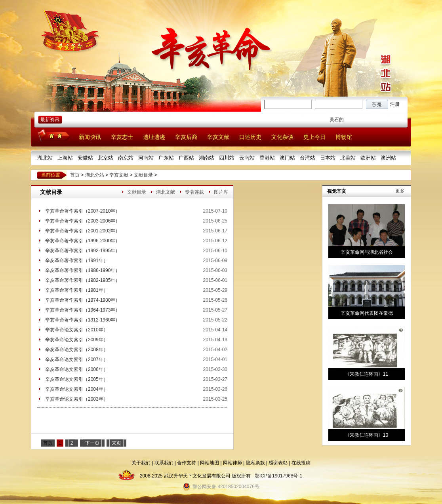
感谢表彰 (278, 463)
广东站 (166, 158)
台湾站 (308, 158)
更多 (400, 191)
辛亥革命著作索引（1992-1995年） (83, 251)
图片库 (221, 192)
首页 (75, 175)
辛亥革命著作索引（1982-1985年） (83, 280)
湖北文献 (166, 192)
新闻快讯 (90, 137)
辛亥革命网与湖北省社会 (367, 252)
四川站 (227, 158)
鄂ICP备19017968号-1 (278, 476)
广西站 (186, 158)
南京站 (126, 158)
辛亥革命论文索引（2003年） (77, 399)
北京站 (106, 158)
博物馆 (344, 137)
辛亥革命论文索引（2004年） (77, 389)
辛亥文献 (218, 137)
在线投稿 (301, 463)
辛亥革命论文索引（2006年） (77, 369)
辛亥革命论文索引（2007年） (77, 359)
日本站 (328, 158)
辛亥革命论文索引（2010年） (77, 330)
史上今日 (314, 137)
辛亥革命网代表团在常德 (367, 313)
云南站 (247, 158)
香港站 (267, 158)
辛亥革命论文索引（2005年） (77, 379)
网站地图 (210, 463)
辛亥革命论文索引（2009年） (77, 340)
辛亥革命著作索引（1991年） (77, 261)
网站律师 (232, 463)
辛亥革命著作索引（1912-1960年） (83, 320)
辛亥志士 (122, 137)
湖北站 (45, 158)
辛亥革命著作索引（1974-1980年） (83, 300)
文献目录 (143, 175)
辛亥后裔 (186, 137)
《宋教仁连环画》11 (367, 374)
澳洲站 (388, 158)
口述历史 (250, 137)
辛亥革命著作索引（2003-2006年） (83, 221)
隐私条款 (255, 463)
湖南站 (207, 158)
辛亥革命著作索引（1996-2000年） (83, 241)
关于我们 (141, 463)
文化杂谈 (282, 137)
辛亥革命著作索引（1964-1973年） (83, 310)
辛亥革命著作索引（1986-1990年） (83, 270)
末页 (116, 443)
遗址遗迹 (154, 137)
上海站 (65, 158)
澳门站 (287, 158)
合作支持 (187, 463)
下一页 (92, 443)
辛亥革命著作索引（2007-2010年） (83, 211)
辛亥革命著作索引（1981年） (77, 290)
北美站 (348, 158)
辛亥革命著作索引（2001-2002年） (83, 231)
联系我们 (164, 463)
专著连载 (194, 192)
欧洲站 (368, 158)
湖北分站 (95, 175)
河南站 (146, 158)
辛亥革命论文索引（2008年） (77, 350)
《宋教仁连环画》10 (367, 435)
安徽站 (85, 158)
